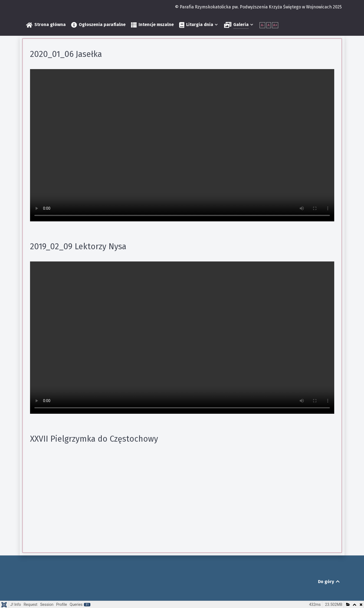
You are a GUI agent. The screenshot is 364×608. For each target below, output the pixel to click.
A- (262, 25)
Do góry (329, 582)
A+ (275, 25)
